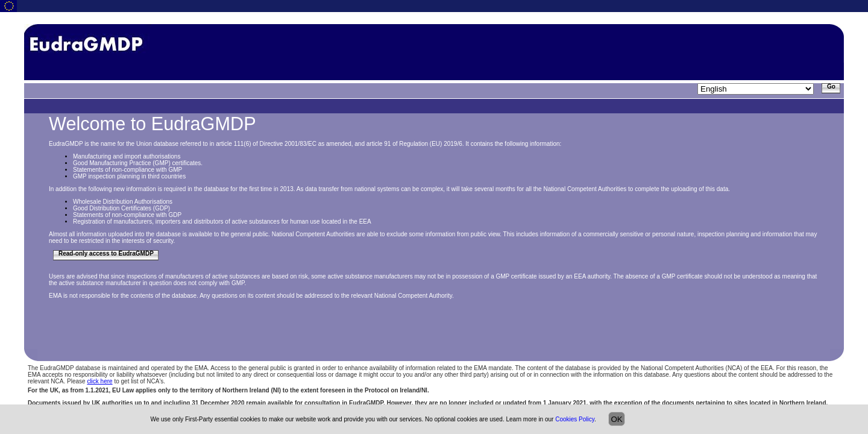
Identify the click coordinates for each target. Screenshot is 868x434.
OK (616, 419)
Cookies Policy (575, 419)
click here (99, 381)
